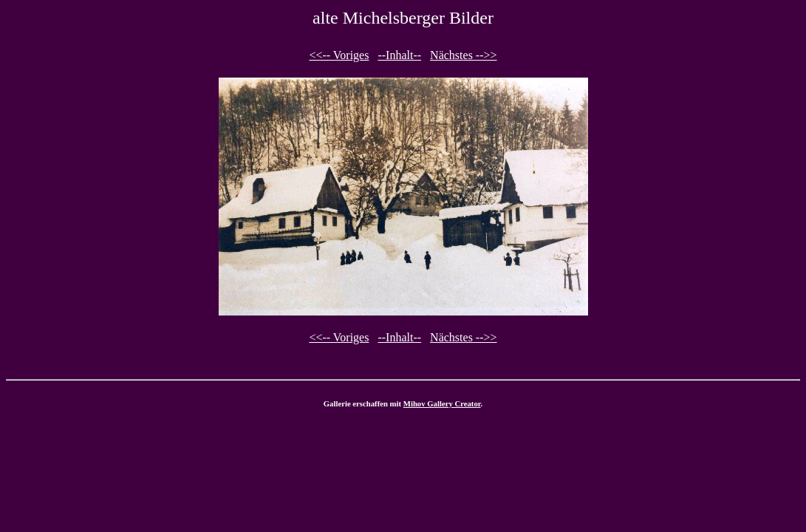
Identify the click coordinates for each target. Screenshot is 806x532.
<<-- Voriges (339, 55)
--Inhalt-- (399, 55)
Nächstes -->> (463, 55)
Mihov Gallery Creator (442, 403)
